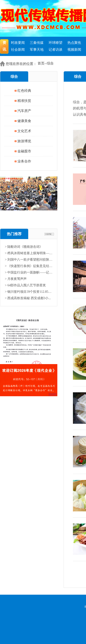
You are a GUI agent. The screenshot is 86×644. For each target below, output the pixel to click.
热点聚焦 (74, 43)
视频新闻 (74, 50)
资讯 (4, 46)
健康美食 (24, 121)
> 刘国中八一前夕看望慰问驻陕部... (29, 260)
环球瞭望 (55, 43)
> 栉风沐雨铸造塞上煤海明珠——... (29, 253)
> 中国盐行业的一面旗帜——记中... (29, 272)
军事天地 (37, 50)
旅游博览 (24, 141)
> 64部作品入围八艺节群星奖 (25, 285)
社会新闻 (18, 50)
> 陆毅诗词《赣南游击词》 (24, 247)
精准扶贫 (24, 101)
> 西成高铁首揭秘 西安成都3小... (28, 298)
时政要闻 (18, 43)
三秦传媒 (37, 43)
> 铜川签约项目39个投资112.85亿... (29, 292)
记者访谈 (55, 50)
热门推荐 (14, 234)
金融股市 (24, 151)
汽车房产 (24, 111)
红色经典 (24, 91)
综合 (50, 63)
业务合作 (24, 161)
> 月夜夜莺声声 (16, 279)
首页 (41, 63)
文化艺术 (24, 131)
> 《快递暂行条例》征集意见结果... (29, 266)
